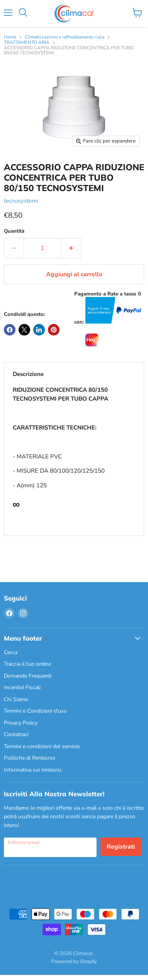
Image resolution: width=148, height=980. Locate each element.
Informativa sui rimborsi (32, 770)
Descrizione (28, 374)
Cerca (11, 652)
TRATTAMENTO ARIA (27, 43)
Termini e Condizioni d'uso (35, 711)
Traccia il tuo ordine (27, 664)
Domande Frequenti (28, 676)
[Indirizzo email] (50, 847)
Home (10, 37)
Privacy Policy (21, 723)
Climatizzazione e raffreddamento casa (65, 37)
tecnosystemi (21, 201)
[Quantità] (43, 248)
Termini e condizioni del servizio (42, 746)
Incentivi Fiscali (22, 687)
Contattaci (16, 734)
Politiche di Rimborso (30, 758)
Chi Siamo (16, 699)
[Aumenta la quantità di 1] (71, 248)
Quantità (14, 231)
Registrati (121, 847)
